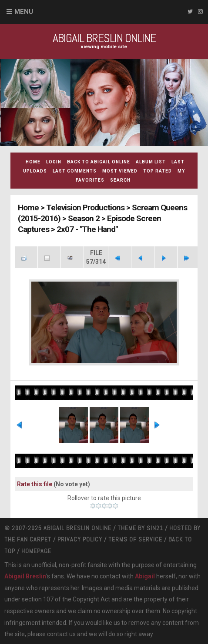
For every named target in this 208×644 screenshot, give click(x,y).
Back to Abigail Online (99, 162)
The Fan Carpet (28, 539)
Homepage (36, 551)
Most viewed (120, 171)
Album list (151, 162)
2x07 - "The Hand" (87, 229)
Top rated (158, 171)
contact (57, 634)
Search (120, 180)
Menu (24, 12)
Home (33, 162)
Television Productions (85, 207)
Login (54, 162)
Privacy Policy (80, 539)
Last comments (75, 171)
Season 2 (84, 218)
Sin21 (155, 528)
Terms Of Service (135, 539)
